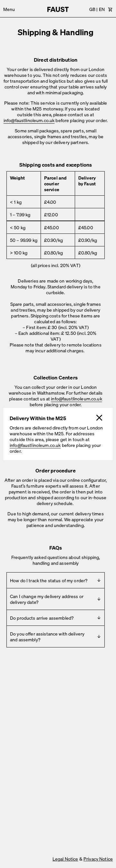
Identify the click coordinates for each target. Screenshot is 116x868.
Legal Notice (65, 859)
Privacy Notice (98, 859)
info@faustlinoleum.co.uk (35, 445)
